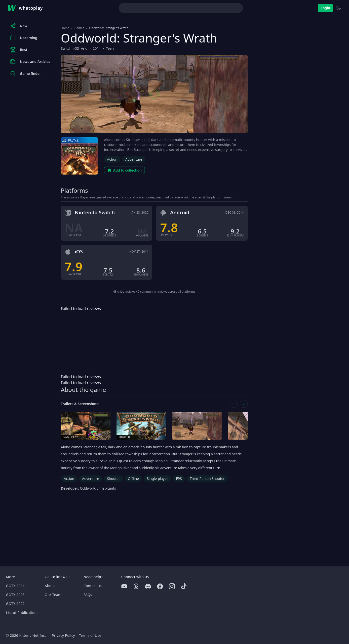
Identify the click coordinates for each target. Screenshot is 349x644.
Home (65, 28)
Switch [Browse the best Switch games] (66, 48)
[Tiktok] (184, 586)
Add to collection (125, 170)
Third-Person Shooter (207, 479)
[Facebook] (160, 586)
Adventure (134, 159)
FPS (179, 479)
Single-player (157, 479)
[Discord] (148, 586)
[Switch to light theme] (339, 8)
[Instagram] (172, 586)
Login (325, 8)
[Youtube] (124, 586)
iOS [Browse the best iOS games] (76, 48)
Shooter (114, 479)
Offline (133, 479)
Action (112, 159)
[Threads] (136, 586)
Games (79, 28)
